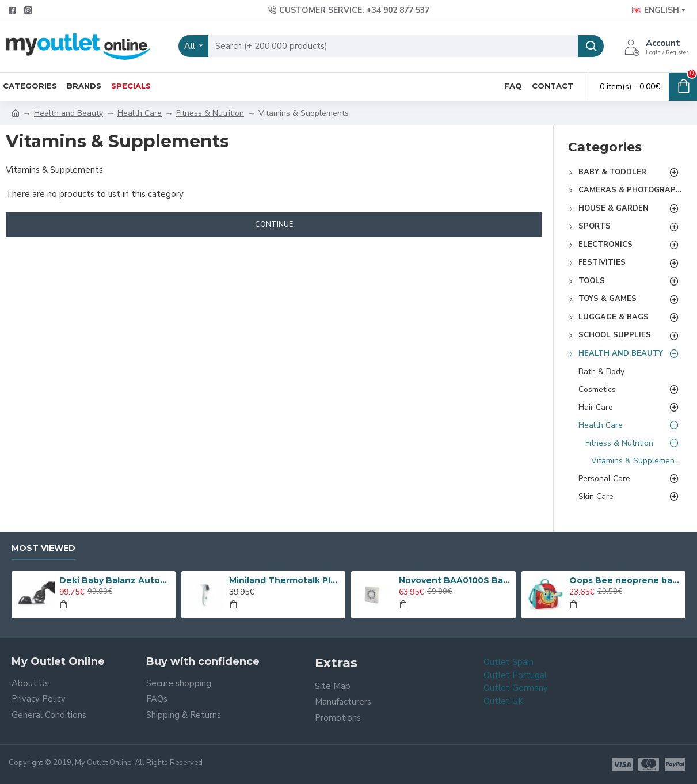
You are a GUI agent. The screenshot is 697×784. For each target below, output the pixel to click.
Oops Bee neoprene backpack (625, 580)
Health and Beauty (68, 113)
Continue (274, 224)
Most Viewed (43, 548)
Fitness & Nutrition (210, 113)
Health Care (140, 113)
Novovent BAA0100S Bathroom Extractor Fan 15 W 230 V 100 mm (455, 580)
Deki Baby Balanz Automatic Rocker (115, 580)
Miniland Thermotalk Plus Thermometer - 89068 (285, 580)
